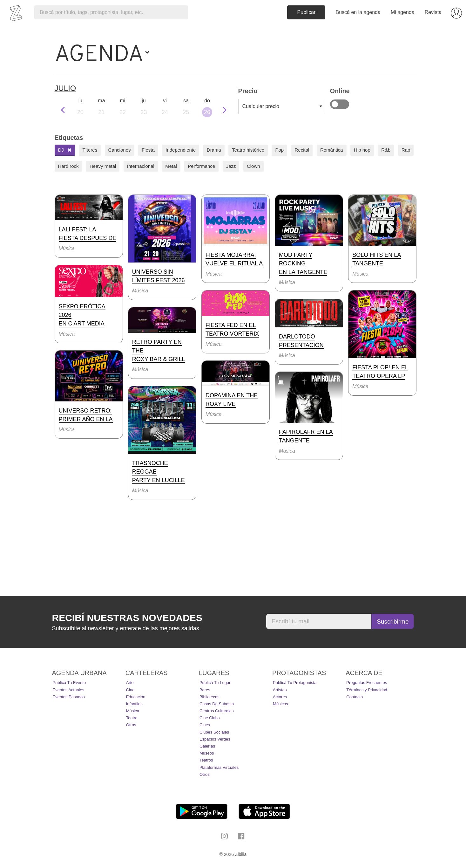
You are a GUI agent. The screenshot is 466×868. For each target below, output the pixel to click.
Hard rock (68, 166)
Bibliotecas (209, 697)
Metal (171, 166)
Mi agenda (403, 12)
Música (133, 711)
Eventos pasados (69, 697)
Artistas (280, 690)
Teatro (132, 718)
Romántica (332, 150)
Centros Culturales (217, 711)
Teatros (206, 760)
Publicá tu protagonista (295, 683)
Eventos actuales (69, 690)
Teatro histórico (248, 150)
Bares (205, 690)
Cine (130, 690)
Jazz (231, 166)
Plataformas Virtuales (219, 767)
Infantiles (134, 704)
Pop (279, 150)
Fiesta (148, 150)
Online (340, 104)
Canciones (120, 150)
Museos (207, 753)
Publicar (307, 12)
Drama (214, 150)
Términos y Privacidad (367, 690)
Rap (406, 150)
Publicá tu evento (69, 683)
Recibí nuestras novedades (127, 618)
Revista (433, 12)
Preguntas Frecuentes (367, 683)
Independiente (181, 150)
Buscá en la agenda (358, 12)
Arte (130, 683)
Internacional (141, 166)
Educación (136, 697)
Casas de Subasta (217, 704)
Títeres (90, 150)
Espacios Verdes (215, 739)
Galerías (207, 746)
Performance (201, 166)
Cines (205, 725)
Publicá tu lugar (215, 683)
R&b (386, 150)
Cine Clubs (210, 718)
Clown (253, 166)
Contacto (355, 697)
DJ (65, 150)
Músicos (280, 704)
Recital (302, 150)
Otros (131, 725)
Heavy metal (103, 166)
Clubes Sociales (214, 732)
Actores (280, 697)
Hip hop (362, 150)
